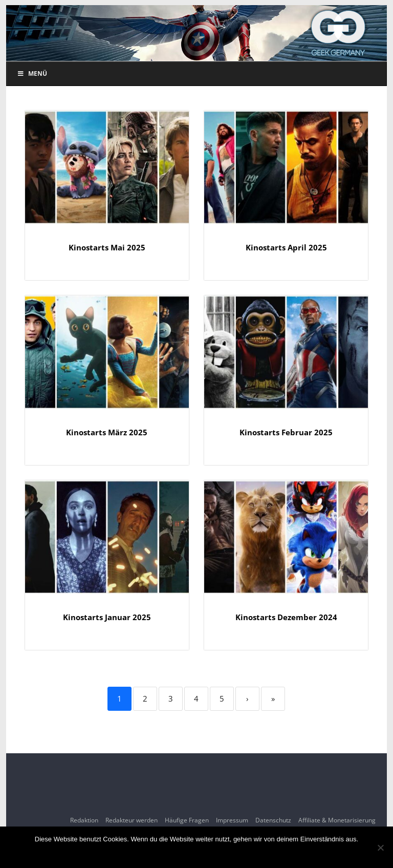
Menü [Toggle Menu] (32, 73)
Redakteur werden (132, 820)
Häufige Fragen (187, 820)
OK (197, 852)
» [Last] (273, 698)
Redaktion (84, 820)
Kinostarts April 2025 (286, 247)
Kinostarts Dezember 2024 (286, 617)
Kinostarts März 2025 (107, 432)
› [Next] (247, 698)
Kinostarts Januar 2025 (107, 617)
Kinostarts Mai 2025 (107, 247)
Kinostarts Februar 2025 (286, 432)
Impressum (232, 820)
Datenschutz (273, 820)
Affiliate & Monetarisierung (337, 820)
